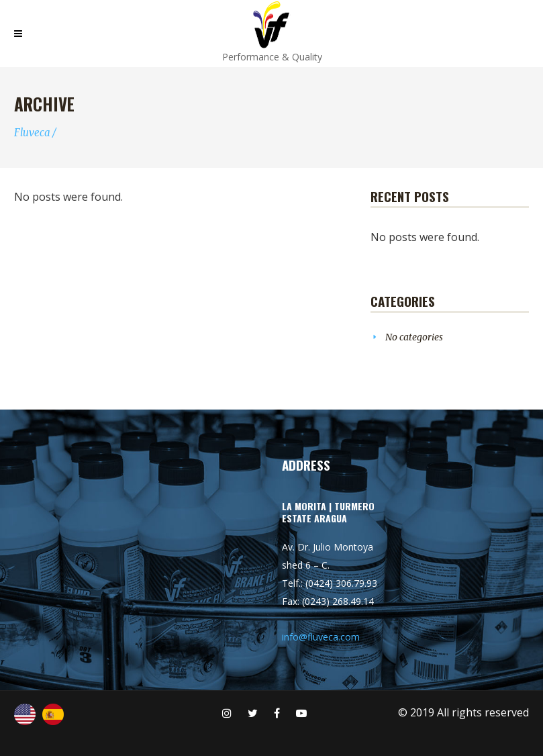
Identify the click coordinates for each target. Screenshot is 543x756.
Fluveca (32, 133)
